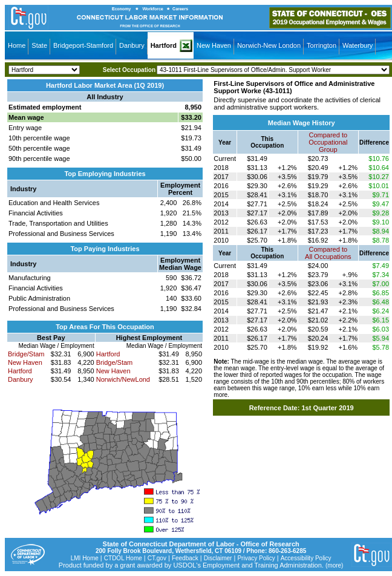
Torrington (322, 45)
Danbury (132, 45)
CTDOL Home (123, 558)
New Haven (214, 45)
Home (17, 45)
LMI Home (85, 558)
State (39, 45)
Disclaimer (218, 558)
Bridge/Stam (26, 354)
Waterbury (358, 45)
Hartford (164, 45)
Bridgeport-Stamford (83, 45)
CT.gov (157, 558)
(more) (334, 565)
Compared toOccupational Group (328, 142)
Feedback (185, 558)
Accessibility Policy (306, 558)
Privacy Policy (256, 558)
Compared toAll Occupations (328, 253)
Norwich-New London (269, 45)
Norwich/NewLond (123, 379)
